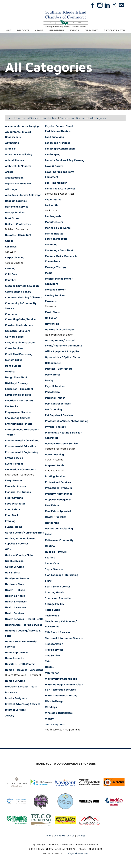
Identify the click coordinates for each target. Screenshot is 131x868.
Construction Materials (19, 325)
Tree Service (52, 656)
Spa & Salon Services (58, 587)
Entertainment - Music (19, 424)
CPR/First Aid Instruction (20, 343)
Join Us (71, 836)
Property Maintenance (59, 494)
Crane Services (14, 348)
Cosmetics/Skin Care (18, 331)
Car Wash (11, 247)
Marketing (51, 245)
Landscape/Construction (60, 149)
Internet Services (15, 710)
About (39, 30)
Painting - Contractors (59, 369)
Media (49, 273)
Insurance (11, 692)
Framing (10, 521)
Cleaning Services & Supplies (22, 286)
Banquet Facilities (16, 201)
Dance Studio (13, 366)
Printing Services (55, 476)
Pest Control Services (58, 404)
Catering (10, 269)
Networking (52, 324)
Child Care (11, 274)
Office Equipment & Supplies (62, 351)
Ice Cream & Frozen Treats (21, 687)
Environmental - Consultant (22, 441)
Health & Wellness (16, 602)
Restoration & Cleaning (59, 529)
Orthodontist (53, 363)
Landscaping (53, 155)
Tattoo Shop (52, 610)
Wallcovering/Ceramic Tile (61, 679)
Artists (9, 172)
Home (49, 836)
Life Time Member (56, 183)
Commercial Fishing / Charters (23, 298)
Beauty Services (15, 213)
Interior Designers (16, 698)
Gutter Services (14, 567)
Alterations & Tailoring (19, 155)
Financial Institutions (18, 492)
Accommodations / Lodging (22, 126)
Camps (9, 241)
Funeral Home (14, 527)
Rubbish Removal (56, 552)
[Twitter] (114, 5)
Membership (56, 30)
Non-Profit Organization (60, 330)
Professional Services (58, 482)
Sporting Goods (54, 592)
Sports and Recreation (59, 598)
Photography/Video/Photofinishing (67, 421)
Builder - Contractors (18, 224)
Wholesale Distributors (59, 713)
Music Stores (53, 312)
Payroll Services (55, 386)
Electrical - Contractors (19, 401)
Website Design (54, 701)
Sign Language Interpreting (62, 575)
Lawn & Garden (54, 166)
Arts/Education (14, 178)
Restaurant (52, 523)
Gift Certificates (115, 30)
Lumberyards (53, 216)
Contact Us (59, 836)
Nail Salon (51, 318)
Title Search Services (58, 632)
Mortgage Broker (55, 290)
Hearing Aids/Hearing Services (24, 625)
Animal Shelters (15, 160)
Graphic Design (14, 561)
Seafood (50, 558)
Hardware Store (15, 584)
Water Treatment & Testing (61, 696)
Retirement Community (59, 540)
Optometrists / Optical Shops (63, 357)
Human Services (15, 681)
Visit (9, 30)
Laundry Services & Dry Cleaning (65, 160)
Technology (52, 616)
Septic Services (54, 569)
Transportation (54, 644)
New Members (49, 118)
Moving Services (55, 296)
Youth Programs (55, 725)
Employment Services (18, 412)
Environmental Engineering (22, 452)
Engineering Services (18, 418)
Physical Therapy (56, 427)
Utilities (50, 667)
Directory (91, 30)
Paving (49, 380)
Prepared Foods (55, 465)
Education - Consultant (19, 389)
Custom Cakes (14, 360)
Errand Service (14, 458)
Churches (11, 280)
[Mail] (121, 5)
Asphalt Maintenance (18, 184)
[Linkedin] (107, 5)
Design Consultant (16, 377)
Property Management (59, 500)
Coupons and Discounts (74, 118)
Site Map (81, 836)
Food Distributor (15, 504)
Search (12, 118)
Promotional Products (58, 488)
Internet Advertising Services (23, 704)
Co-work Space (14, 337)
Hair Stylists (12, 573)
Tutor (48, 661)
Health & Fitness (15, 596)
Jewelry (10, 716)
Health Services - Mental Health (24, 619)
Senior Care (52, 563)
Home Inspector (15, 658)
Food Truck (12, 515)
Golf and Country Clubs (19, 555)
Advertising (12, 143)
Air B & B (10, 149)
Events (74, 30)
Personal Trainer (55, 398)
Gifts (8, 549)
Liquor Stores (53, 200)
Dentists (10, 372)
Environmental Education (21, 446)
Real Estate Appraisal (58, 511)
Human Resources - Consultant (24, 670)
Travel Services (54, 650)
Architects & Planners (18, 166)
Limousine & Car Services (60, 189)
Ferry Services (14, 481)
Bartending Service (17, 207)
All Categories (98, 118)
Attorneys (11, 189)
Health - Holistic (15, 590)
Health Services (14, 613)
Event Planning (14, 464)
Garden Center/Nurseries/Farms (24, 533)
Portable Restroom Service (61, 444)
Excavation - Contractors (20, 470)
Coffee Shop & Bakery (18, 292)
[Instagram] (100, 5)
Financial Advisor (16, 486)
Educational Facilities (18, 395)
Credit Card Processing (19, 354)
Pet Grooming (53, 410)
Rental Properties (56, 517)
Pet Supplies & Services (59, 415)
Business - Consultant (18, 235)
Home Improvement (17, 653)
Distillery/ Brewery (16, 383)
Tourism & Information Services (64, 638)
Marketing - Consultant (59, 250)
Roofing (50, 546)
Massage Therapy (56, 267)
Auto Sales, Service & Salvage (23, 195)
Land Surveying (54, 137)
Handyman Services (17, 578)
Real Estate (52, 505)
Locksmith (51, 205)
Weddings (51, 707)
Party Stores (53, 375)
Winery (49, 719)
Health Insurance (15, 607)
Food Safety (13, 510)
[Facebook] (93, 5)
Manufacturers (54, 222)
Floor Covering (14, 498)
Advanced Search (28, 118)
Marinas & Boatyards (58, 228)
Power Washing (54, 455)
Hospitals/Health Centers (20, 664)
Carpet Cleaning (15, 258)
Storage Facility (55, 604)
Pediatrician (52, 392)
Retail (49, 534)
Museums (51, 301)
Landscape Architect (57, 143)
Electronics (12, 406)
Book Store (12, 218)
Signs (48, 581)
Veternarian (52, 673)
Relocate (23, 30)
